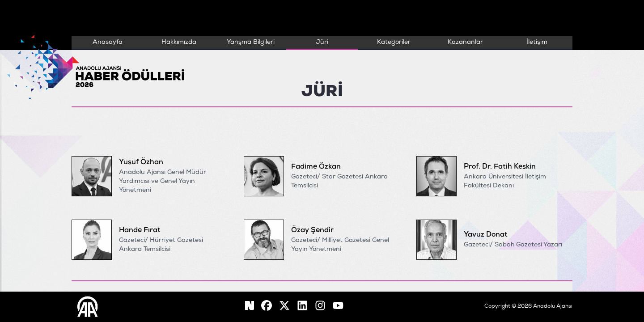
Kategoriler (394, 42)
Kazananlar (465, 42)
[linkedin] (302, 307)
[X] (284, 307)
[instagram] (320, 307)
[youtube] (338, 307)
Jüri (322, 42)
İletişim (537, 42)
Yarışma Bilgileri (251, 42)
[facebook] (250, 307)
